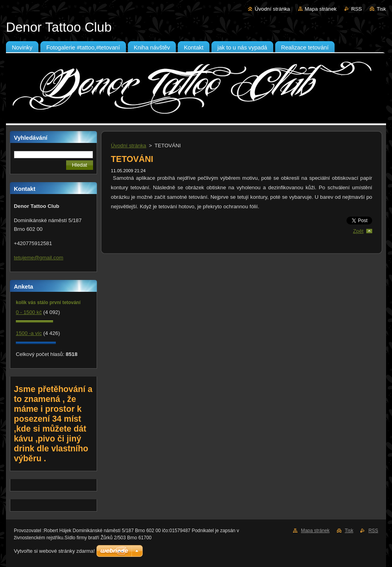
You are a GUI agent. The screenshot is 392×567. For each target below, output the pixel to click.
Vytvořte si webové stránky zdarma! (54, 551)
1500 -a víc (29, 333)
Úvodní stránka (272, 9)
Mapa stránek (321, 9)
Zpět (358, 231)
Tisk (381, 9)
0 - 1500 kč (29, 312)
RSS (357, 9)
